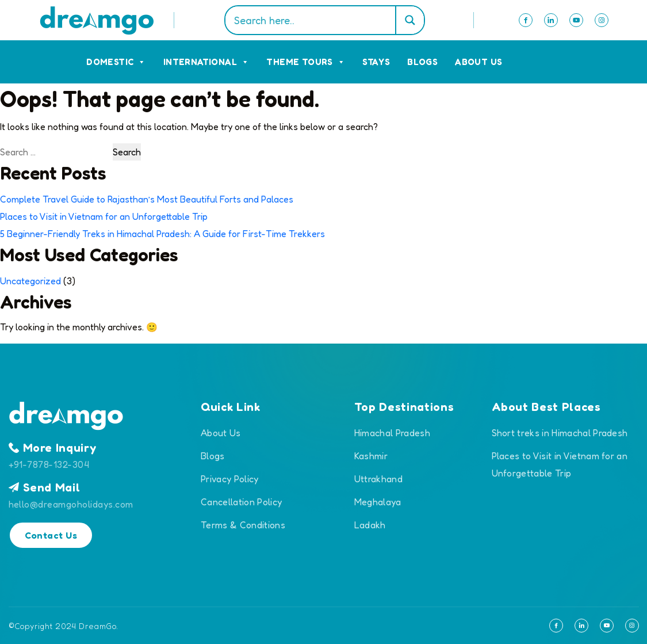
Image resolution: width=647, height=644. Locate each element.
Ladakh (370, 525)
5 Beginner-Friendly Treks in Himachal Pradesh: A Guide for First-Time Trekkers (162, 234)
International (206, 62)
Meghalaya (378, 502)
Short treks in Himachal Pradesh (560, 433)
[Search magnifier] (409, 20)
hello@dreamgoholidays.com (71, 504)
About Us (478, 62)
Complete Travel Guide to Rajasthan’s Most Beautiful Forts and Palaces (147, 199)
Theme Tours (306, 62)
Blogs (422, 62)
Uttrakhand (378, 479)
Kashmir (371, 456)
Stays (376, 62)
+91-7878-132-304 (49, 464)
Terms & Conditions (243, 525)
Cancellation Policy (241, 502)
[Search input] (313, 20)
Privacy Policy (229, 479)
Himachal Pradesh (392, 433)
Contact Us (51, 535)
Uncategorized (30, 281)
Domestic (116, 62)
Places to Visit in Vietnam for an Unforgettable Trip (104, 216)
